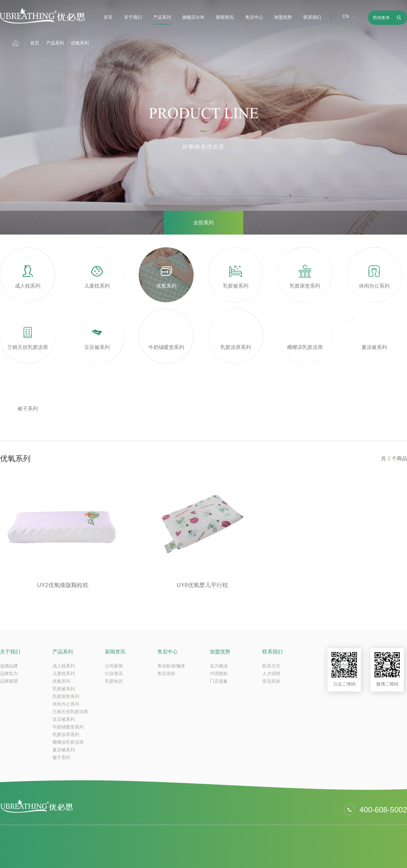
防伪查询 (381, 18)
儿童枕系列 (64, 673)
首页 (108, 17)
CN (346, 16)
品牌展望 (9, 681)
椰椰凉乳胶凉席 (68, 742)
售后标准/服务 (171, 666)
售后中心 (254, 17)
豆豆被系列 (64, 719)
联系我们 (312, 17)
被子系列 (61, 757)
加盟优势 (283, 17)
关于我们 (133, 17)
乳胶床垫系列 (66, 696)
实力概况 (219, 666)
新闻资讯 (225, 17)
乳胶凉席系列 (66, 735)
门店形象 (219, 681)
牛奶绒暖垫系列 (68, 727)
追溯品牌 (9, 666)
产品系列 (162, 17)
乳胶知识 (114, 681)
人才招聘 (271, 673)
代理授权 (219, 673)
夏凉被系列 (64, 750)
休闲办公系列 (66, 704)
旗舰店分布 (193, 17)
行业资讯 (114, 673)
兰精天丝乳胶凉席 (70, 712)
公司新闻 (114, 666)
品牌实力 (9, 673)
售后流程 (166, 673)
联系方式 (271, 666)
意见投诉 (271, 681)
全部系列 (203, 223)
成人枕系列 (64, 666)
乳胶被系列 (64, 689)
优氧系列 (80, 43)
